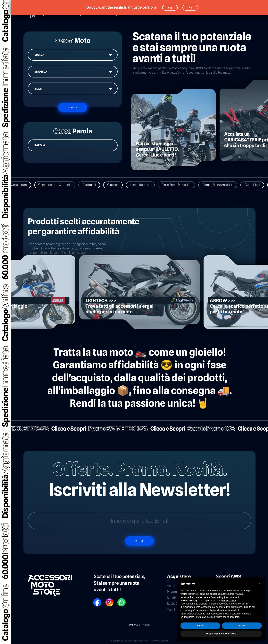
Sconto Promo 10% (207, 429)
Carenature (23, 185)
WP (119, 600)
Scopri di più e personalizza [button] (221, 634)
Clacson (117, 185)
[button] (260, 584)
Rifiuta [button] (200, 626)
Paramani (93, 185)
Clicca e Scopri (65, 429)
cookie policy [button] (229, 601)
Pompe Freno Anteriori (222, 185)
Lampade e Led (144, 185)
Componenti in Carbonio (59, 185)
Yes (170, 8)
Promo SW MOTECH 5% (114, 429)
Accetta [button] (242, 626)
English (146, 625)
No (190, 8)
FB (95, 600)
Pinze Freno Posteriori (180, 185)
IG (106, 600)
